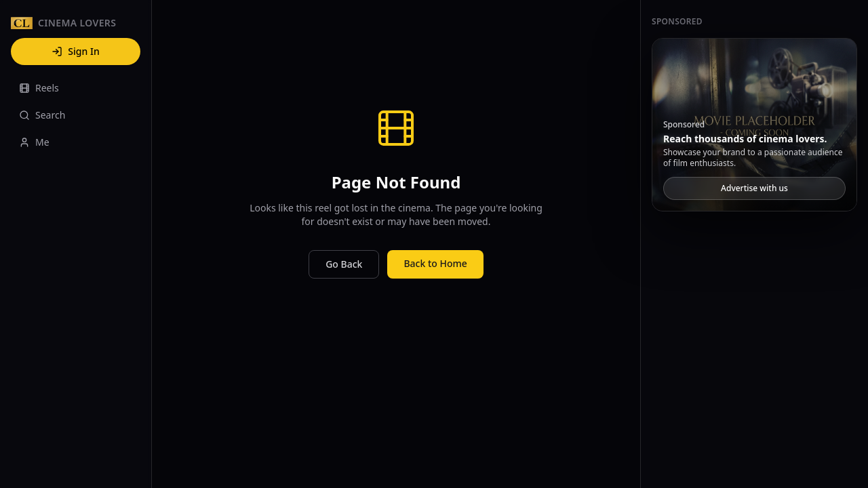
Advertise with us (754, 188)
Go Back (344, 264)
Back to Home (435, 263)
